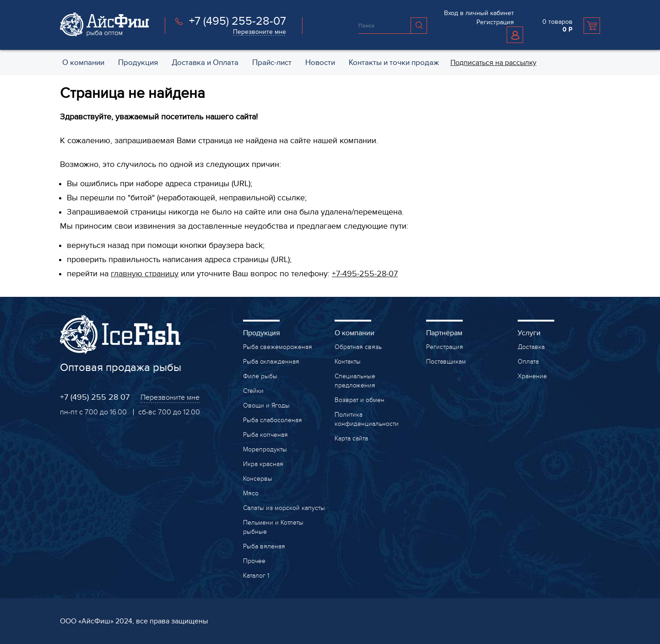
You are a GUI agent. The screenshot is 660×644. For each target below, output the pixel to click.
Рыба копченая (265, 435)
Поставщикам (446, 362)
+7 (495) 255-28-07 (238, 21)
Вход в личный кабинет (479, 13)
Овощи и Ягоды (266, 405)
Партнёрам (444, 333)
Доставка (531, 347)
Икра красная (263, 464)
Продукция (262, 333)
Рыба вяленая (264, 546)
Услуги (529, 333)
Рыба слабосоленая (273, 420)
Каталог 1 (256, 576)
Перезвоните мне (260, 32)
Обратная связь (358, 347)
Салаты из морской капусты (284, 508)
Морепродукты (265, 449)
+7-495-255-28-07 (365, 274)
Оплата (528, 362)
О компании (354, 333)
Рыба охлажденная (271, 362)
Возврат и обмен (360, 400)
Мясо (251, 493)
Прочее (254, 561)
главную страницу (145, 274)
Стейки (253, 391)
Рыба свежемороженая (278, 347)
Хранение (532, 376)
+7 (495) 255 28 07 (95, 397)
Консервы (258, 479)
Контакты (348, 362)
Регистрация (495, 22)
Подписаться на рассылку (493, 63)
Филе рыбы (260, 376)
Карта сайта (351, 438)
